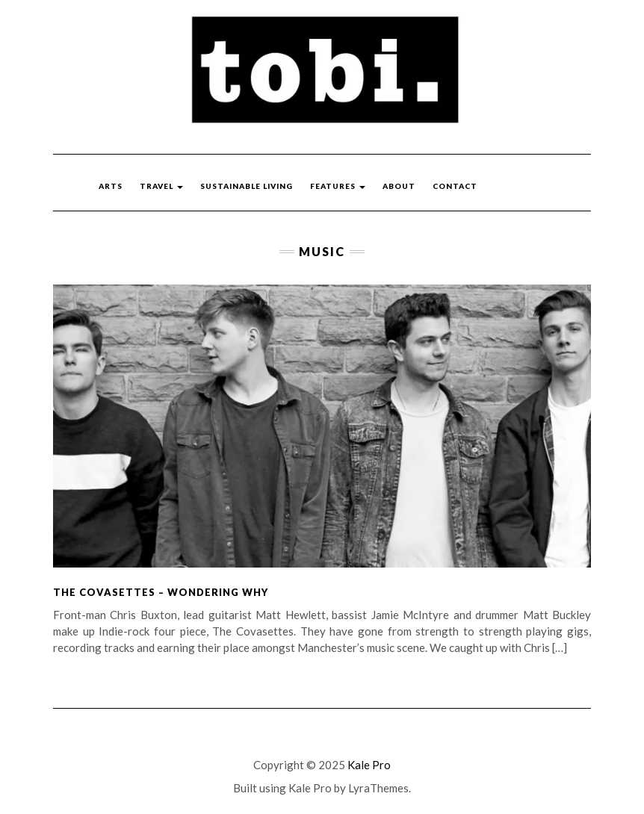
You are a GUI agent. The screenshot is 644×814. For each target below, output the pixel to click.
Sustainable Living (247, 186)
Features (338, 186)
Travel (161, 186)
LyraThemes (378, 788)
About (399, 186)
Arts (111, 186)
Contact (455, 186)
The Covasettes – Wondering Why (161, 592)
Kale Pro (369, 765)
